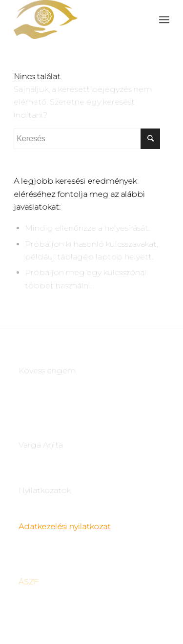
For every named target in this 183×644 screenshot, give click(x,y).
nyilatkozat (89, 526)
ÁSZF (29, 582)
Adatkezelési (43, 526)
